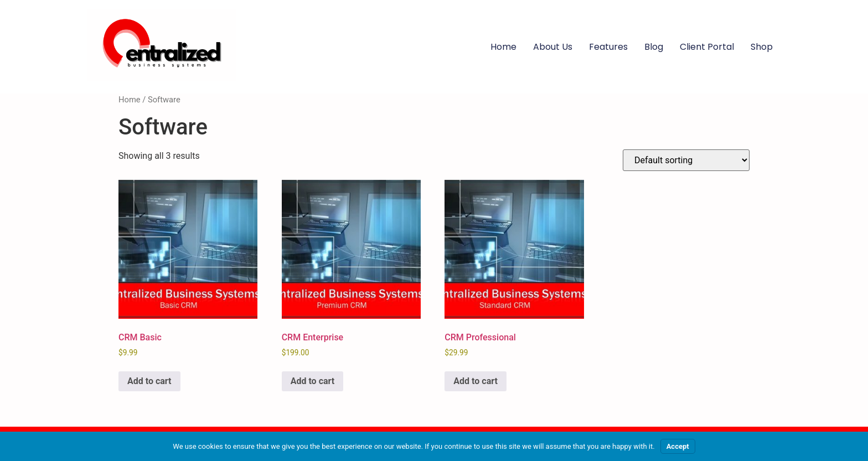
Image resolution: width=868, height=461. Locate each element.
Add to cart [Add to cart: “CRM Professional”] (476, 381)
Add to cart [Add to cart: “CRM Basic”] (149, 381)
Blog (654, 47)
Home (503, 47)
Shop (762, 47)
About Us (553, 47)
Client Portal (707, 47)
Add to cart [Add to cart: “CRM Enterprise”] (313, 381)
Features (608, 47)
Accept (678, 446)
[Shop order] (686, 160)
